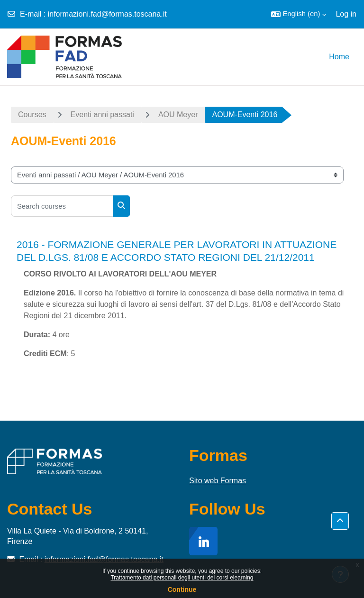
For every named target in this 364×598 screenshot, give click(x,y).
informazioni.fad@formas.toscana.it (107, 14)
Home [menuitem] (339, 57)
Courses (32, 115)
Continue (182, 589)
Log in (346, 14)
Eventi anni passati (102, 115)
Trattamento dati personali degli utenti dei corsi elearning (182, 578)
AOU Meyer (178, 115)
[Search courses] (62, 206)
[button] (299, 14)
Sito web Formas (218, 481)
